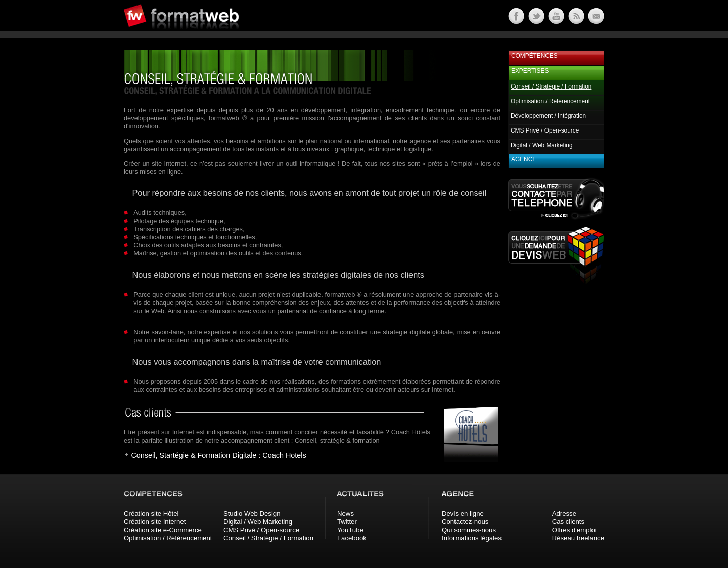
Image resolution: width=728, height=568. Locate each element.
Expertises (530, 71)
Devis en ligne (463, 514)
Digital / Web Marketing (542, 145)
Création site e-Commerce (163, 530)
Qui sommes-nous (469, 530)
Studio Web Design (252, 514)
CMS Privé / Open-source (545, 130)
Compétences (534, 56)
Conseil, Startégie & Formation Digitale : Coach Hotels (218, 455)
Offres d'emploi (574, 530)
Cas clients (568, 522)
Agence (524, 159)
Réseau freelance (578, 538)
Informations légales (472, 538)
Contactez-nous (465, 522)
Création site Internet (155, 522)
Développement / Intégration (548, 116)
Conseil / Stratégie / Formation (268, 538)
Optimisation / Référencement (550, 101)
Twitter (347, 522)
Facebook (352, 538)
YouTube (350, 530)
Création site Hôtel (151, 514)
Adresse (564, 514)
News (346, 514)
